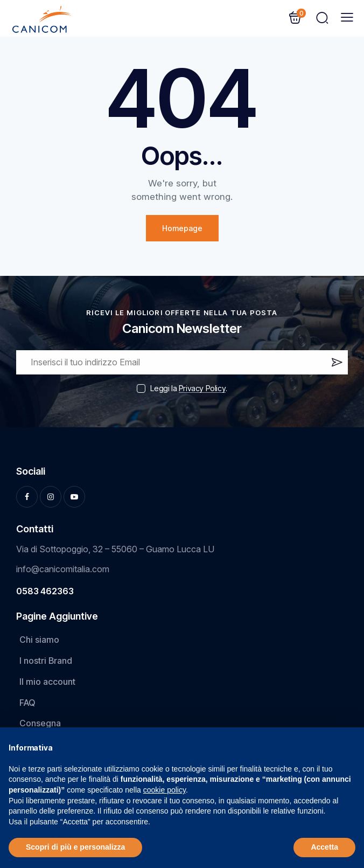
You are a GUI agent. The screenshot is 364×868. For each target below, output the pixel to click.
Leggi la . (188, 388)
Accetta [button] (324, 847)
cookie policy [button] (164, 790)
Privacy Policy (202, 389)
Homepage (182, 228)
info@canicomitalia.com (63, 569)
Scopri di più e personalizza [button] (75, 847)
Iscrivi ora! (336, 365)
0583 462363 (45, 591)
